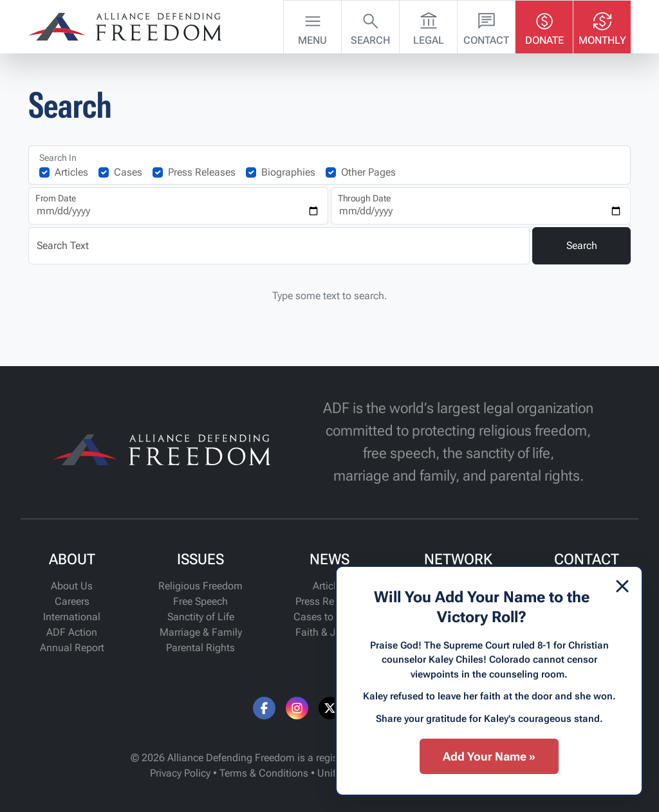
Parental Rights (200, 648)
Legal (429, 26)
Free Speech (200, 601)
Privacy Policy (180, 773)
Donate (544, 26)
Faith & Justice (329, 632)
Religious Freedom (200, 586)
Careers (72, 601)
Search (370, 26)
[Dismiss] (622, 586)
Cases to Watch (329, 617)
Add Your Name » (489, 756)
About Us (72, 586)
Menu (312, 26)
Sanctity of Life (201, 617)
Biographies (288, 172)
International (72, 617)
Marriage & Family (201, 632)
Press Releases (202, 172)
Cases (128, 172)
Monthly (602, 26)
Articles (71, 172)
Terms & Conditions (264, 773)
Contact (486, 26)
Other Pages (368, 172)
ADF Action (72, 632)
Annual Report (72, 648)
